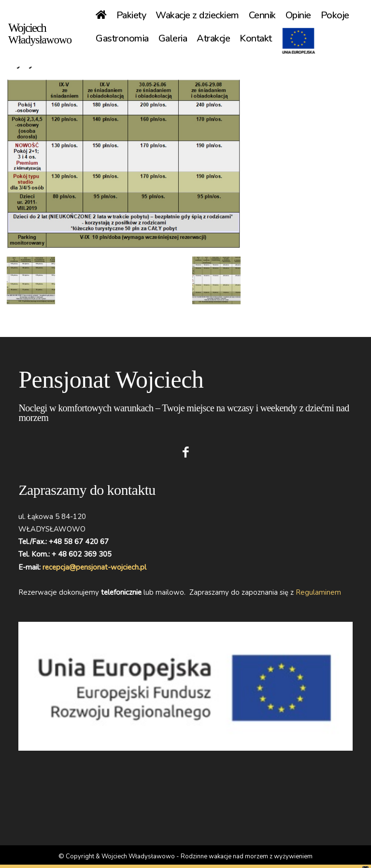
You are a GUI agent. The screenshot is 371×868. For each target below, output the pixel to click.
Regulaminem (318, 592)
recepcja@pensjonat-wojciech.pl (94, 567)
